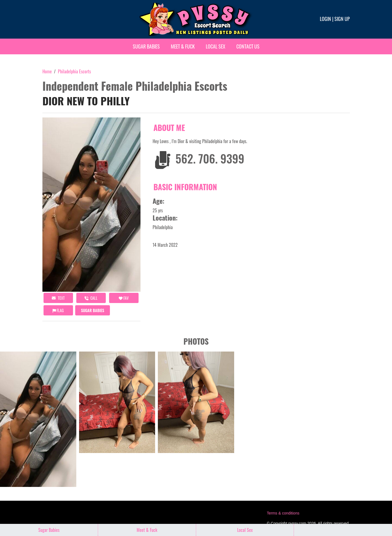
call (91, 298)
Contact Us (248, 46)
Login (325, 19)
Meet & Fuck (183, 46)
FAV (124, 298)
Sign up (342, 19)
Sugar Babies (146, 46)
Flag (58, 310)
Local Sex (216, 46)
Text (58, 298)
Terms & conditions (283, 513)
